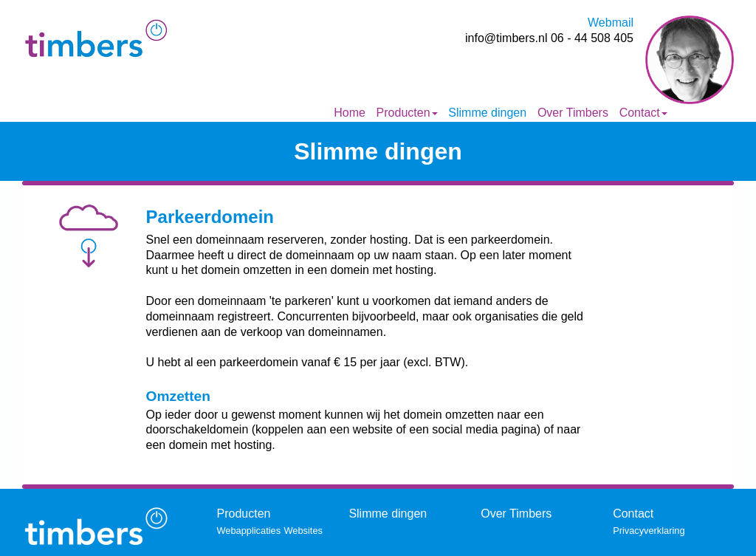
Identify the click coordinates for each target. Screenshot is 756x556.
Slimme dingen (487, 113)
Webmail (611, 23)
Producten (407, 113)
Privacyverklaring (649, 531)
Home (350, 113)
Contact (643, 113)
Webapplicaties (249, 531)
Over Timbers (573, 113)
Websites (303, 531)
